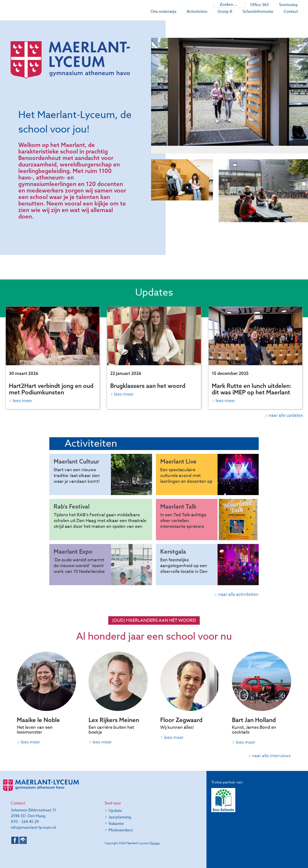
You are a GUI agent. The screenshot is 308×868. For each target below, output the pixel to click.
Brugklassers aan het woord (148, 386)
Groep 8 (225, 12)
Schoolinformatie (258, 12)
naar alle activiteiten (239, 594)
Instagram (23, 840)
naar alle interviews (270, 756)
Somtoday (289, 5)
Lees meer (22, 401)
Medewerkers (121, 830)
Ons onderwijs (164, 12)
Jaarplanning (120, 817)
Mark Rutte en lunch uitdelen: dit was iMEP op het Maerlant (252, 389)
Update (115, 811)
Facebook (15, 840)
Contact (291, 12)
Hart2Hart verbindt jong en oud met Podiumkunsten (51, 389)
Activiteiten (197, 12)
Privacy (155, 843)
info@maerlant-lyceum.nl (33, 828)
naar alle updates (286, 415)
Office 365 (260, 5)
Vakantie (116, 824)
